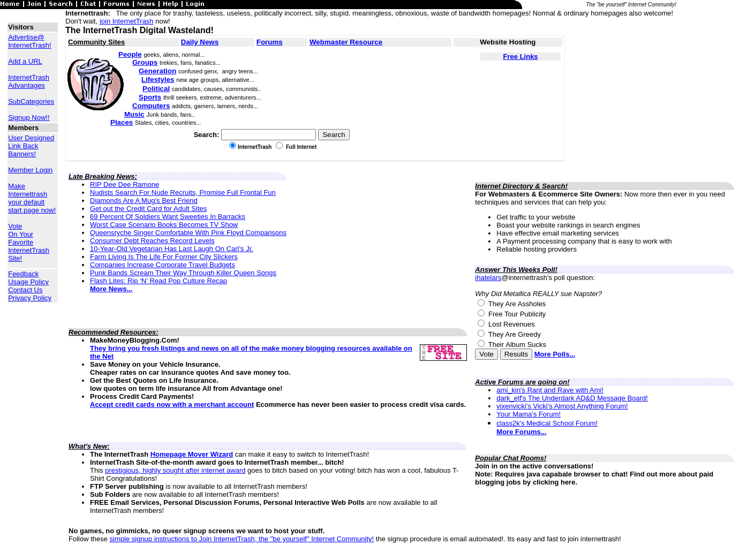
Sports (150, 97)
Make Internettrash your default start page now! (32, 198)
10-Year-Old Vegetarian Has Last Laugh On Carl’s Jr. (172, 249)
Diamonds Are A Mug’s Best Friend (144, 200)
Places (122, 122)
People (130, 54)
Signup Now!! (29, 118)
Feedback (23, 274)
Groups (145, 62)
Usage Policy (28, 282)
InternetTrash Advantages (29, 81)
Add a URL (25, 61)
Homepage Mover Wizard (192, 454)
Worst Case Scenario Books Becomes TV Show (164, 225)
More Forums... (521, 432)
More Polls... (555, 354)
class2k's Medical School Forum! (547, 423)
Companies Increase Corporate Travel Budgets (163, 265)
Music (134, 114)
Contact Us (25, 290)
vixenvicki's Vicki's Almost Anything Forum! (562, 406)
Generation (157, 71)
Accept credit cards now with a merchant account (172, 404)
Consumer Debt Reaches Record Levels (152, 241)
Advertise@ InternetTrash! (29, 41)
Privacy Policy (30, 298)
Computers (151, 106)
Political (156, 89)
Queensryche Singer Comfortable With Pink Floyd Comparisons (188, 233)
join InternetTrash (127, 21)
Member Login (30, 170)
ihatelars (488, 278)
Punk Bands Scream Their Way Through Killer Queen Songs (183, 273)
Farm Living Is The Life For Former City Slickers (164, 257)
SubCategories (31, 101)
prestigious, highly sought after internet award (175, 470)
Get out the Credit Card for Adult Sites (148, 209)
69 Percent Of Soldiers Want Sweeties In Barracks (168, 217)
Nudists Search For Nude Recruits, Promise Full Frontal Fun (183, 192)
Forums (270, 42)
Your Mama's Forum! (528, 414)
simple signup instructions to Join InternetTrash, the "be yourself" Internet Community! (242, 539)
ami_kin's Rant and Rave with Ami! (550, 390)
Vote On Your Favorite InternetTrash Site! (29, 242)
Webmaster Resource (346, 42)
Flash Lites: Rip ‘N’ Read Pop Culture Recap (158, 281)
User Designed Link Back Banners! (31, 146)
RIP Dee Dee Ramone (124, 184)
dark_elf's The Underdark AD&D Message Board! (572, 398)
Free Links (521, 56)
